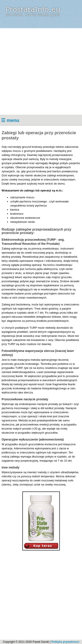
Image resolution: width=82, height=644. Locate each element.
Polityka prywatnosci (65, 642)
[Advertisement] (41, 72)
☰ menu (10, 120)
